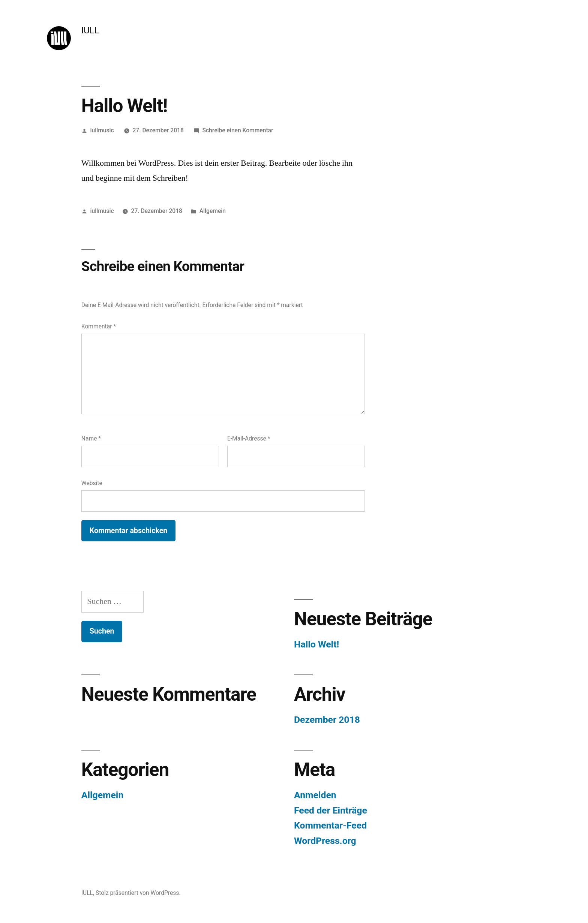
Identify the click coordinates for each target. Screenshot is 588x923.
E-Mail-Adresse (249, 438)
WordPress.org (325, 841)
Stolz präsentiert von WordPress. (138, 893)
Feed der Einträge (331, 810)
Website (92, 483)
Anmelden (315, 795)
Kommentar (99, 326)
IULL (90, 30)
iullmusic (102, 130)
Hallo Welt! (316, 644)
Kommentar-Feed (330, 825)
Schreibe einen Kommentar (238, 130)
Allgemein (213, 211)
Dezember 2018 (327, 720)
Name (91, 438)
